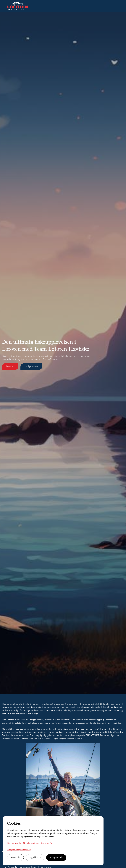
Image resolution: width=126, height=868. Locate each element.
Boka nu (10, 367)
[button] (117, 6)
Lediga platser (31, 367)
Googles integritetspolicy (19, 850)
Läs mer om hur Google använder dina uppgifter (30, 843)
